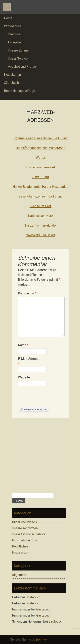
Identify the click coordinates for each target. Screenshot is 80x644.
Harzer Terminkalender (41, 225)
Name (23, 345)
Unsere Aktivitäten (25, 528)
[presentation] (49, 399)
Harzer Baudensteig (27, 187)
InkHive (41, 639)
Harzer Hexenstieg (55, 187)
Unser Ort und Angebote (29, 534)
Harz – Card (41, 177)
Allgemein (19, 575)
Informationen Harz (25, 540)
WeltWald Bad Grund (41, 235)
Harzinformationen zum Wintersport (41, 148)
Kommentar (27, 293)
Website (24, 377)
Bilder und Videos (24, 522)
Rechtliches (20, 546)
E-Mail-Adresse (29, 361)
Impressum (20, 552)
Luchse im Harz (41, 206)
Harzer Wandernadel (41, 167)
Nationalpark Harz (41, 216)
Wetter (41, 158)
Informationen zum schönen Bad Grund (41, 138)
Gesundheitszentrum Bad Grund (41, 196)
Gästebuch (33, 597)
